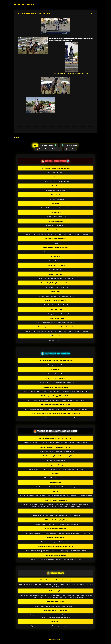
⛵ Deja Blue (70, 149)
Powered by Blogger (56, 639)
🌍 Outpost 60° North (69, 145)
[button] (92, 14)
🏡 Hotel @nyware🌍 (49, 145)
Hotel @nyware (26, 4)
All (35, 145)
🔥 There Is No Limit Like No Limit (48, 149)
